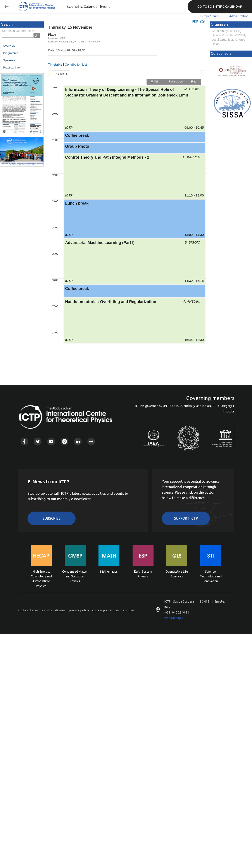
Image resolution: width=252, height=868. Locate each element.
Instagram (65, 441)
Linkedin (78, 441)
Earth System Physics (143, 574)
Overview (9, 46)
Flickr (91, 441)
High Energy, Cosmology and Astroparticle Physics (41, 576)
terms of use (124, 610)
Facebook (24, 441)
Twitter (38, 441)
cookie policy (102, 610)
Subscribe (52, 518)
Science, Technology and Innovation (211, 576)
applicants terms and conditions (42, 610)
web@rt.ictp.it (174, 618)
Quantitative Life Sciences (177, 574)
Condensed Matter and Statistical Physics (75, 576)
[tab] (60, 73)
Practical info (11, 68)
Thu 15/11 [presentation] (60, 74)
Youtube (51, 441)
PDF (195, 21)
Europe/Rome (209, 16)
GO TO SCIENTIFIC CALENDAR (220, 6)
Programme (11, 53)
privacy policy (79, 610)
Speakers (9, 60)
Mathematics (109, 572)
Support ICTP (186, 518)
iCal (203, 21)
